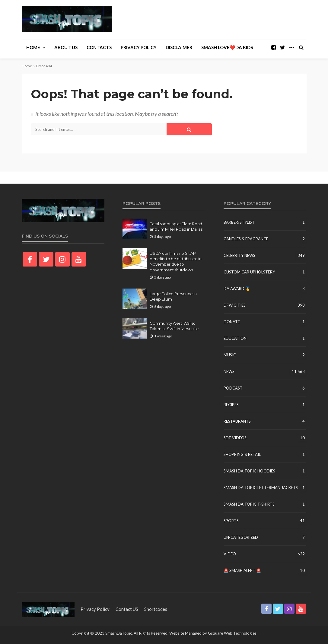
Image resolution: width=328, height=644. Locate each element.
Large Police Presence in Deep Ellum (173, 296)
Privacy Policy (139, 47)
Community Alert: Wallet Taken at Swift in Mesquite (174, 326)
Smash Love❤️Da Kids (227, 47)
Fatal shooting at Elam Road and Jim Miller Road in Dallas (176, 226)
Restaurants (237, 421)
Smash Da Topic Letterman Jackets (261, 488)
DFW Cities (235, 305)
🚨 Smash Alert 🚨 (242, 570)
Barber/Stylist (239, 222)
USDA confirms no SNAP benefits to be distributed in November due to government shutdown (175, 262)
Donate (232, 322)
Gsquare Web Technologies (232, 633)
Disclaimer (179, 47)
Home (33, 47)
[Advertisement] (236, 19)
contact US (127, 609)
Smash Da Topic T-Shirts (249, 504)
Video (230, 554)
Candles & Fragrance (246, 239)
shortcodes (156, 609)
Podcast (233, 388)
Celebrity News (239, 255)
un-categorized (241, 537)
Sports (231, 521)
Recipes (231, 405)
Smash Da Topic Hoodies (249, 471)
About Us (66, 47)
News (229, 371)
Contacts (99, 47)
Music (230, 355)
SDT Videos (235, 438)
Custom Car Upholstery (249, 272)
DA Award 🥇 (237, 289)
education (235, 338)
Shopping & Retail (242, 454)
